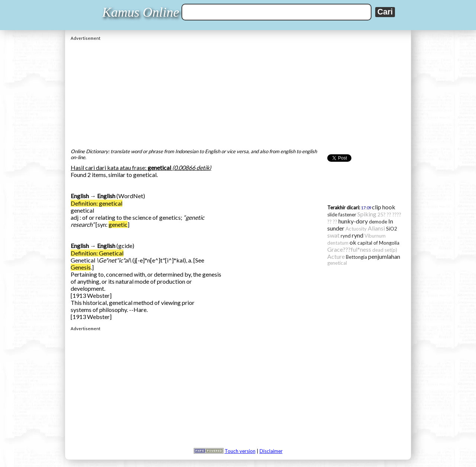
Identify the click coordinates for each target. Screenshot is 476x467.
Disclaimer (271, 451)
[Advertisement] (238, 93)
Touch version (240, 451)
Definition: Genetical (97, 253)
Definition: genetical (97, 203)
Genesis (81, 267)
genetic (118, 224)
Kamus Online (141, 12)
